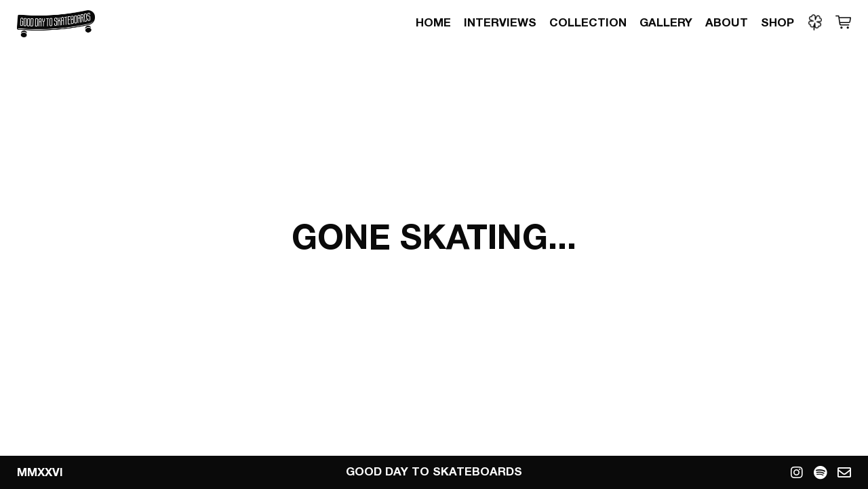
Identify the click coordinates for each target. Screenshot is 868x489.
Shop (777, 23)
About (727, 23)
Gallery (666, 23)
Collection (588, 23)
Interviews (500, 23)
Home (433, 23)
